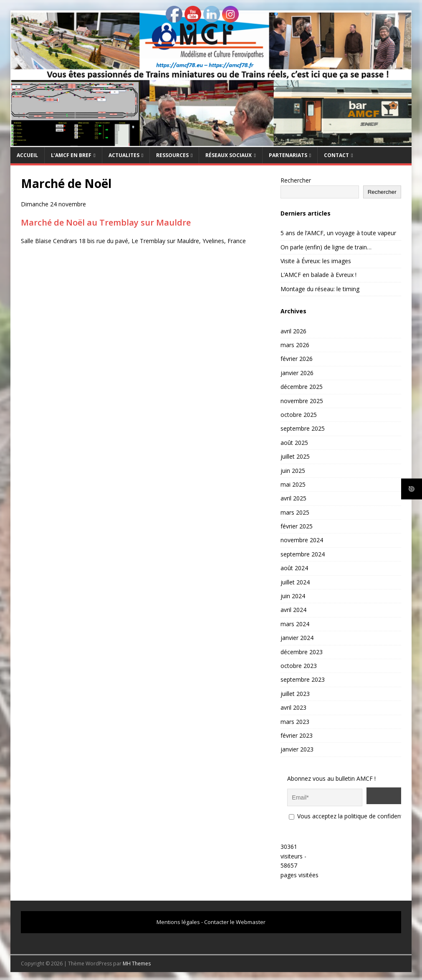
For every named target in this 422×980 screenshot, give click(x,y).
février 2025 (297, 526)
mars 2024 (295, 624)
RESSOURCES (172, 155)
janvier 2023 (297, 749)
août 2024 (294, 568)
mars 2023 (295, 722)
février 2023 (297, 735)
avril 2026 (293, 331)
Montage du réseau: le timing (320, 289)
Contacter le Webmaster (235, 919)
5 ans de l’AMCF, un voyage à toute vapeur (338, 233)
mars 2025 (295, 512)
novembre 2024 (302, 540)
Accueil (27, 155)
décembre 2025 (302, 387)
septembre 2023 (303, 679)
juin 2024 (293, 596)
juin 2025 (293, 471)
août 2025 (294, 443)
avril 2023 (293, 707)
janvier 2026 (297, 373)
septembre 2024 (303, 554)
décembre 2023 (302, 652)
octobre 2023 (299, 666)
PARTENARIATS (288, 155)
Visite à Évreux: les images (316, 261)
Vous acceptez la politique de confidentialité (352, 814)
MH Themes (137, 961)
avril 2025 (293, 498)
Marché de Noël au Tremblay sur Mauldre (106, 222)
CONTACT (336, 155)
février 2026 (297, 359)
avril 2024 (293, 610)
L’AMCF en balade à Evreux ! (318, 275)
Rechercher (296, 180)
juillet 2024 (295, 582)
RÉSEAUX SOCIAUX (229, 155)
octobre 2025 (299, 415)
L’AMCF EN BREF (71, 155)
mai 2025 (293, 484)
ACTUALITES (124, 155)
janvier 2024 (297, 638)
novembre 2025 (302, 401)
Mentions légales (178, 919)
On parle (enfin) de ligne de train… (326, 247)
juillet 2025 (295, 456)
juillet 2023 (295, 694)
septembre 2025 (303, 428)
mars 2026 (295, 345)
